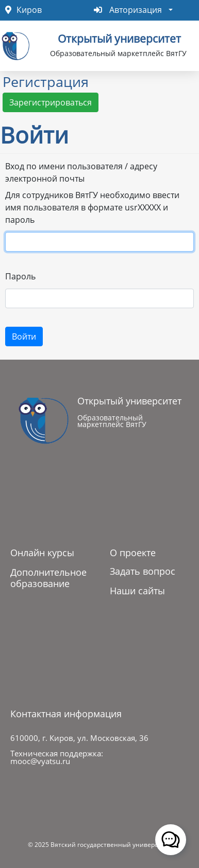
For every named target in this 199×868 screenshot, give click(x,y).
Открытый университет (119, 38)
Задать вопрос (143, 571)
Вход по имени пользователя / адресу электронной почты (81, 172)
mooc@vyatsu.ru (40, 761)
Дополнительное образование (48, 578)
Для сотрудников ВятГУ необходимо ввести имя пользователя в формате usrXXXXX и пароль (92, 207)
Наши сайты (137, 591)
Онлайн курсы (42, 553)
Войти (24, 336)
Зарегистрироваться (51, 102)
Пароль (20, 276)
